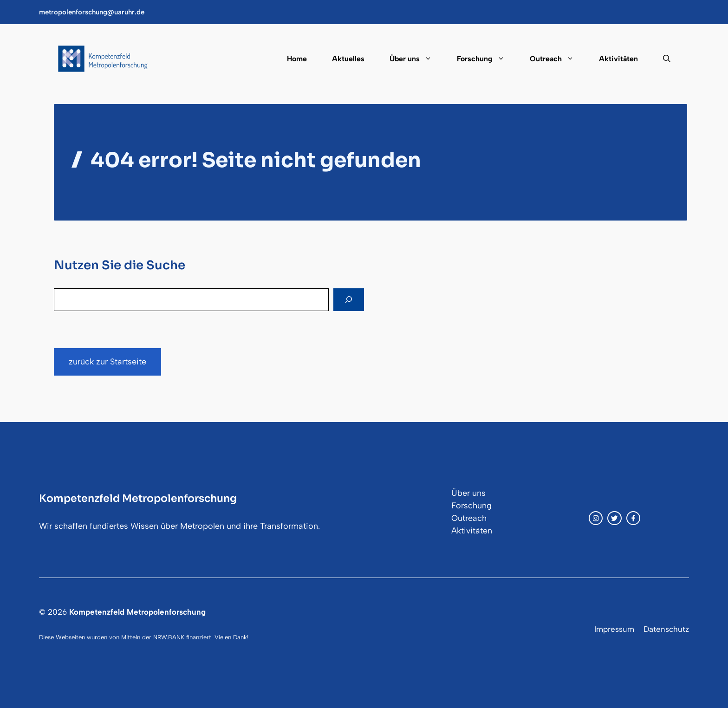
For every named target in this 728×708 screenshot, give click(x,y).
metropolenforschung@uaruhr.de (92, 12)
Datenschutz (666, 629)
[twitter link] (614, 518)
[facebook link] (633, 518)
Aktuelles (348, 59)
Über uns (417, 59)
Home (297, 59)
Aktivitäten (618, 59)
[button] (660, 59)
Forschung (487, 59)
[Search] (349, 300)
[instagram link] (596, 518)
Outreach (558, 59)
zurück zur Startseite (107, 362)
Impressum (614, 629)
